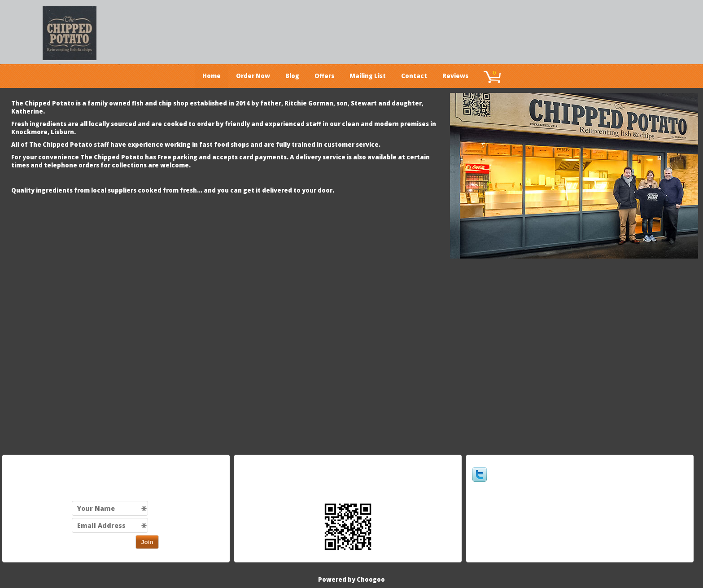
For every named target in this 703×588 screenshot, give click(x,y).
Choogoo (371, 579)
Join (147, 542)
